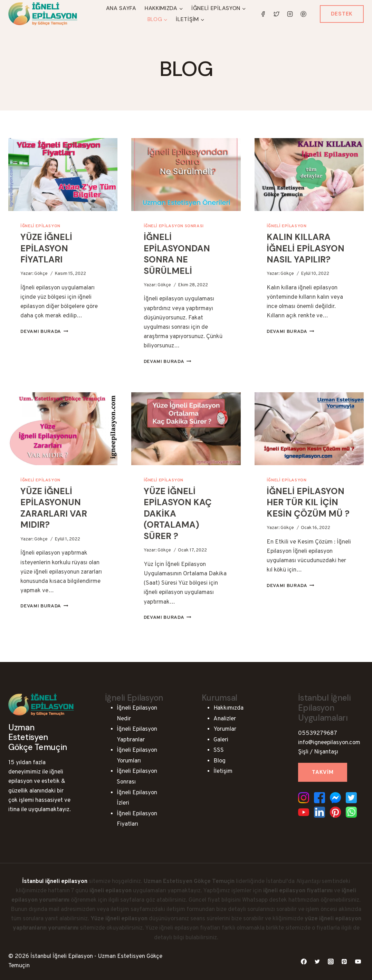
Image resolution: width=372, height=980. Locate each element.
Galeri (221, 740)
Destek (342, 14)
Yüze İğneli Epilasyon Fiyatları (46, 248)
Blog (220, 761)
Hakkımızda (228, 708)
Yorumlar (225, 729)
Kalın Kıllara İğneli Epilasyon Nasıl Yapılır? (306, 248)
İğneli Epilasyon (40, 226)
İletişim (223, 771)
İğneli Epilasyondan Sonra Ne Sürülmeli (177, 254)
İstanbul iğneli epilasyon (55, 882)
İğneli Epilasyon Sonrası (174, 226)
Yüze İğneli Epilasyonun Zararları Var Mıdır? (54, 508)
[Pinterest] (304, 14)
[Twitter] (277, 14)
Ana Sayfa (121, 8)
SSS (219, 750)
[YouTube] (358, 961)
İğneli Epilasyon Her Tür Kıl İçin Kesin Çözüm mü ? (308, 502)
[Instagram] (290, 14)
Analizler (225, 719)
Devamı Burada (44, 332)
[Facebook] (263, 14)
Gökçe (41, 274)
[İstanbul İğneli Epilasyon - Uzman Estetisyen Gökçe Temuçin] (43, 14)
